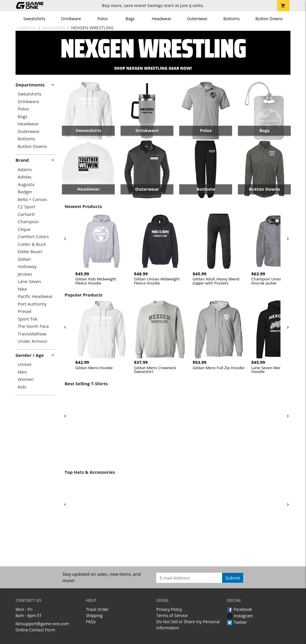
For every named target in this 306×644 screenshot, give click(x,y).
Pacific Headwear (35, 296)
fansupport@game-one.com (42, 624)
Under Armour (33, 341)
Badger (25, 192)
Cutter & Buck (32, 244)
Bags (130, 19)
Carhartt (26, 214)
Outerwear (197, 19)
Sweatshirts (34, 19)
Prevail (24, 311)
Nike (22, 289)
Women (26, 379)
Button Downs (269, 19)
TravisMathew (32, 334)
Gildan (24, 259)
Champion (28, 222)
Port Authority (32, 304)
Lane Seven (29, 281)
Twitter (237, 622)
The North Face (33, 326)
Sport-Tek (27, 319)
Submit (233, 578)
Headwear (162, 19)
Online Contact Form (35, 630)
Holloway (27, 266)
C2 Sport (26, 207)
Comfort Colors (33, 237)
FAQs (91, 622)
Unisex (24, 364)
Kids (22, 387)
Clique (24, 229)
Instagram (240, 616)
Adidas (24, 177)
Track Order (97, 609)
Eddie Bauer (30, 252)
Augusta (26, 184)
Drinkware (71, 19)
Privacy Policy (169, 609)
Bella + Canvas (32, 199)
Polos (103, 19)
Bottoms (231, 19)
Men (22, 372)
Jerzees (25, 274)
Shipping (94, 615)
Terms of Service (172, 615)
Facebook (239, 609)
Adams (25, 169)
